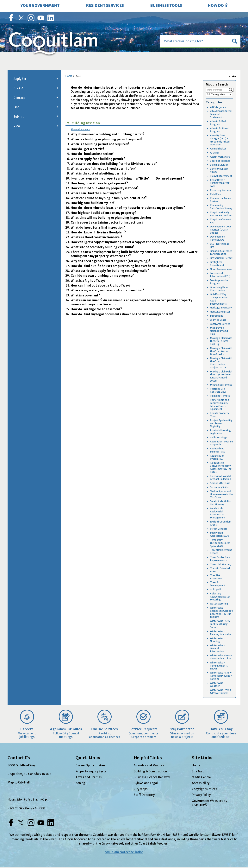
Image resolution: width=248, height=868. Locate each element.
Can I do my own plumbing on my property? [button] (102, 276)
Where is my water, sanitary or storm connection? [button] (107, 290)
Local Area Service (220, 324)
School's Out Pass (220, 483)
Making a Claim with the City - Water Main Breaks (221, 351)
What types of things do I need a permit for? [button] (103, 169)
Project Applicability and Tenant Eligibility (221, 423)
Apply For (20, 79)
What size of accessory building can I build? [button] (103, 247)
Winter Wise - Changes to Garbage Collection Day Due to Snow (221, 612)
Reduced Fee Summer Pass (217, 450)
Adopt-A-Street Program (219, 130)
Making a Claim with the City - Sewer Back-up (221, 341)
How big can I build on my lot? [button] (93, 203)
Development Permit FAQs (218, 238)
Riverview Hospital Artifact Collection (220, 478)
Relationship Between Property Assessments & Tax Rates (221, 467)
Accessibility (201, 783)
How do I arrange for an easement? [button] (96, 309)
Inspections (217, 316)
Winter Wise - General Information (217, 648)
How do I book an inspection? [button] (92, 154)
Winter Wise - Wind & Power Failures (220, 691)
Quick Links (88, 758)
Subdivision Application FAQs (219, 534)
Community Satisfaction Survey (221, 207)
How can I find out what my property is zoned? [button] (105, 188)
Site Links (202, 758)
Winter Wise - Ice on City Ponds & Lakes (221, 657)
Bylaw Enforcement (221, 176)
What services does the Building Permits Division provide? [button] (114, 164)
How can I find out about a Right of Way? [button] (100, 285)
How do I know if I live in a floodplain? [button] (98, 232)
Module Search (217, 84)
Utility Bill (215, 589)
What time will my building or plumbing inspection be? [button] (111, 218)
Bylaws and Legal (146, 783)
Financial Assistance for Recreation (221, 253)
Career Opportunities (90, 765)
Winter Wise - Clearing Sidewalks (220, 633)
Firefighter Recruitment (217, 264)
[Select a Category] (219, 94)
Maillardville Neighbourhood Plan (219, 331)
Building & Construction (150, 771)
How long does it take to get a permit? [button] (99, 183)
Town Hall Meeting (221, 564)
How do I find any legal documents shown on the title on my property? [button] (122, 314)
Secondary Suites (220, 487)
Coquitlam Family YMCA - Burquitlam (221, 214)
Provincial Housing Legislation (220, 432)
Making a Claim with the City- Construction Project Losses (221, 363)
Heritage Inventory (221, 308)
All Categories (218, 107)
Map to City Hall (19, 782)
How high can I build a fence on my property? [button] (103, 213)
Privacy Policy (201, 795)
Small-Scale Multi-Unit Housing (220, 503)
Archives (215, 153)
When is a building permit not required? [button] (100, 144)
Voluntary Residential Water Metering (220, 597)
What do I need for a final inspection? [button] (98, 228)
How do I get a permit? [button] (87, 149)
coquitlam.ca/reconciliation (124, 852)
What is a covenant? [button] (85, 295)
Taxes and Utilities (89, 777)
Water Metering (219, 604)
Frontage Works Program (219, 282)
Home (69, 76)
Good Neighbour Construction (219, 289)
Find (16, 107)
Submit (19, 117)
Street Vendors (219, 529)
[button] (235, 41)
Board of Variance (220, 161)
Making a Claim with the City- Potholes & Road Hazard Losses (221, 376)
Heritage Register (220, 312)
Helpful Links (148, 758)
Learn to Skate (218, 320)
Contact (19, 98)
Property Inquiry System (92, 771)
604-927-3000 (34, 808)
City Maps (141, 789)
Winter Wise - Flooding (217, 640)
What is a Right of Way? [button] (88, 281)
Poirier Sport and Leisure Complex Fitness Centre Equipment (220, 404)
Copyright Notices (205, 789)
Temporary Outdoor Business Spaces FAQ (220, 543)
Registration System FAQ (217, 457)
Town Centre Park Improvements (220, 559)
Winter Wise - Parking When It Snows (219, 666)
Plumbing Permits (220, 396)
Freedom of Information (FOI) (220, 275)
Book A (18, 88)
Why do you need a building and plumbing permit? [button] (108, 134)
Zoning (80, 783)
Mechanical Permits (221, 385)
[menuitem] (40, 6)
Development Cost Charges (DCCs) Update (221, 230)
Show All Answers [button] (80, 129)
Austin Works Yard (220, 157)
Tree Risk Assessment (217, 577)
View (17, 126)
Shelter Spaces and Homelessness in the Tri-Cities (221, 494)
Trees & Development (218, 584)
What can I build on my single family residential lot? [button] (109, 198)
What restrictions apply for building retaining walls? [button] (110, 271)
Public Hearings (219, 437)
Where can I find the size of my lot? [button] (96, 193)
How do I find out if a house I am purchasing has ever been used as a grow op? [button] (127, 266)
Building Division (219, 165)
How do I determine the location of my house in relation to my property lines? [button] (128, 208)
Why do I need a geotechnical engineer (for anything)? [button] (110, 261)
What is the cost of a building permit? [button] (99, 173)
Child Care (216, 194)
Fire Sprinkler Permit (221, 258)
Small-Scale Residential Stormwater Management (218, 513)
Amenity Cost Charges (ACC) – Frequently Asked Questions (220, 140)
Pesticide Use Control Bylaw (218, 390)
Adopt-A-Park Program (218, 123)
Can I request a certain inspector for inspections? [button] (107, 222)
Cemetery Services (220, 190)
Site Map (198, 771)
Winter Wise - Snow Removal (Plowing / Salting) (221, 676)
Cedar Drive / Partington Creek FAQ (220, 183)
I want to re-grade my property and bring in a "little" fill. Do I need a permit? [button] (127, 178)
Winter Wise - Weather (217, 684)
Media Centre (201, 777)
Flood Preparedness (221, 269)
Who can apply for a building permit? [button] (98, 159)
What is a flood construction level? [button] (96, 237)
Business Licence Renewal (152, 777)
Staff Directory (144, 795)
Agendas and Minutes (149, 765)
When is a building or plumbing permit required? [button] (106, 139)
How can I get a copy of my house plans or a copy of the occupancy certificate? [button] (128, 242)
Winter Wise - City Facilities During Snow (220, 624)
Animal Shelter (218, 149)
